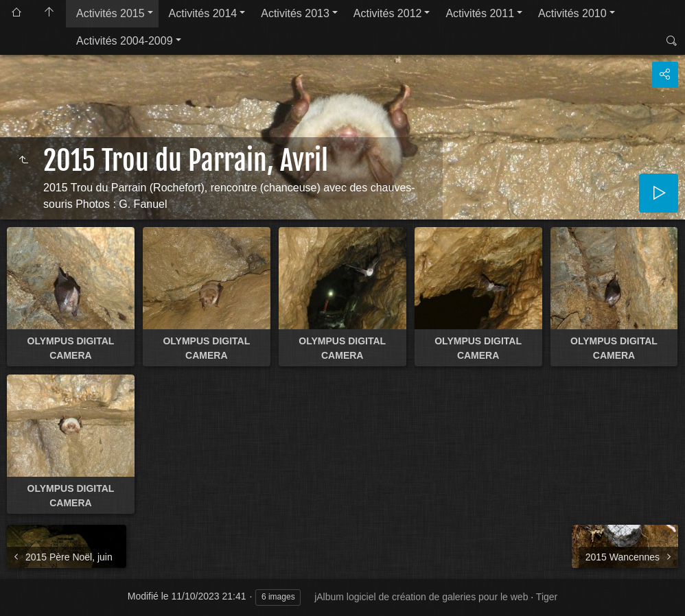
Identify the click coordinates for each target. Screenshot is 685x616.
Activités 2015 (111, 13)
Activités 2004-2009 (125, 41)
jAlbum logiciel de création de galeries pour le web (421, 597)
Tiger (547, 597)
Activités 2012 (388, 13)
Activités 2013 (295, 13)
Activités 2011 (480, 13)
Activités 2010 (572, 13)
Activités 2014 (203, 13)
